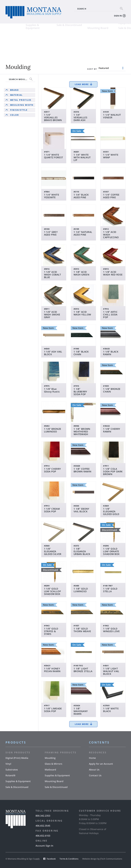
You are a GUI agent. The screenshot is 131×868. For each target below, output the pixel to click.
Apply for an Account (101, 764)
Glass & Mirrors (108, 38)
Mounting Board (78, 51)
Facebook (51, 859)
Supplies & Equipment (12, 50)
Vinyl (39, 38)
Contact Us (95, 775)
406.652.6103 (43, 836)
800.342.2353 (43, 816)
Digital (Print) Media (18, 38)
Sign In (118, 16)
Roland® (42, 43)
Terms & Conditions (69, 859)
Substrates (12, 43)
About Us (94, 770)
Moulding (73, 38)
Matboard (74, 43)
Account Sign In (44, 846)
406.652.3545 (43, 826)
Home (92, 758)
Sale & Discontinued (49, 48)
